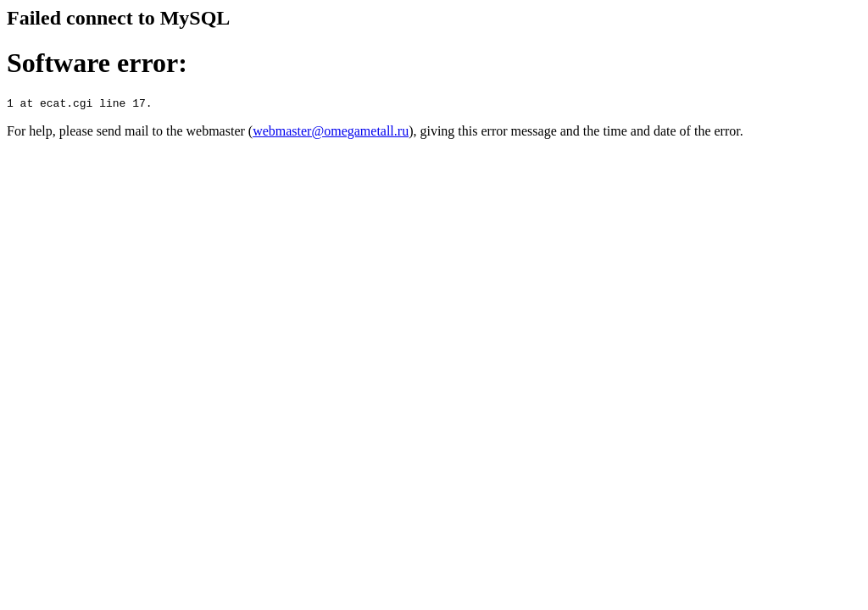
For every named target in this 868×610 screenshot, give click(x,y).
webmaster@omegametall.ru (331, 133)
